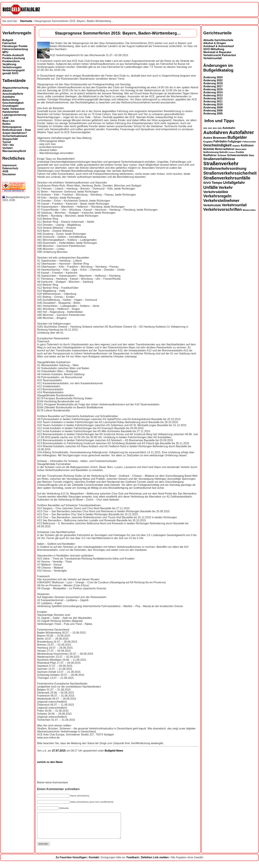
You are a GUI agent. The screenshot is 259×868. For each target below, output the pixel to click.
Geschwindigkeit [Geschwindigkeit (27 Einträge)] (217, 145)
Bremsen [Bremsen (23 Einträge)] (220, 138)
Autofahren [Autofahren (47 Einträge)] (216, 132)
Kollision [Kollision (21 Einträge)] (247, 145)
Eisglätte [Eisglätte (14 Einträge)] (208, 142)
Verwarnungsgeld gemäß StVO (13, 72)
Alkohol (7, 91)
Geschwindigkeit (13, 103)
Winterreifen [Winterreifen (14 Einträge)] (249, 210)
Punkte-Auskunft (13, 55)
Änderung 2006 (213, 111)
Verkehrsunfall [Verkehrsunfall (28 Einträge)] (234, 205)
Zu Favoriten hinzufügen (71, 862)
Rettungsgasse (12, 127)
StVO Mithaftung (214, 49)
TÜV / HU (8, 145)
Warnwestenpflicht (14, 151)
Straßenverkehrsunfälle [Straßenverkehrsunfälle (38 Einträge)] (227, 178)
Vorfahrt (7, 148)
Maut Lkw (8, 121)
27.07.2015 (59, 751)
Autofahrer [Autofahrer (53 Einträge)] (241, 132)
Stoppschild (10, 139)
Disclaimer (9, 174)
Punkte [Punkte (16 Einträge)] (240, 152)
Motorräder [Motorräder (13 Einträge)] (241, 149)
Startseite (26, 21)
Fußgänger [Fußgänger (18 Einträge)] (235, 141)
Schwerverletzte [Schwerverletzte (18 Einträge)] (238, 155)
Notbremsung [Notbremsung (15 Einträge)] (211, 152)
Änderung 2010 (213, 104)
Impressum (9, 165)
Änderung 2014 (213, 92)
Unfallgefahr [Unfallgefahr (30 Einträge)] (234, 183)
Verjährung (9, 64)
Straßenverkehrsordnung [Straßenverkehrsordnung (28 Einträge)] (225, 168)
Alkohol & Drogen (215, 43)
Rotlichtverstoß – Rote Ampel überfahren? (17, 131)
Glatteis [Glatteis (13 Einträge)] (236, 146)
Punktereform (11, 61)
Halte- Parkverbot (13, 109)
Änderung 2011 (213, 101)
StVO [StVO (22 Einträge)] (207, 183)
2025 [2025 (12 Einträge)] (220, 128)
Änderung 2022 (213, 80)
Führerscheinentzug (15, 49)
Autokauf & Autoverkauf (219, 46)
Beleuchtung (10, 100)
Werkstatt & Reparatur (217, 52)
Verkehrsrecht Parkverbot (220, 55)
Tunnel (7, 142)
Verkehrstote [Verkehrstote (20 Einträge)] (212, 205)
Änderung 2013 (213, 95)
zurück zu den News (50, 762)
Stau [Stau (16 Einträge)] (251, 155)
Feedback (133, 862)
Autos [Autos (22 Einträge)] (208, 138)
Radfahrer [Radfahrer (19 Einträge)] (210, 155)
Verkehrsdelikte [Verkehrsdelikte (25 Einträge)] (216, 192)
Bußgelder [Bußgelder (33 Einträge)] (237, 137)
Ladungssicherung (14, 115)
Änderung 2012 (213, 98)
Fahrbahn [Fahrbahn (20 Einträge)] (220, 141)
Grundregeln (10, 106)
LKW (5, 118)
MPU (5, 52)
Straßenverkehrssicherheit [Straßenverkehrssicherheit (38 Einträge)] (230, 173)
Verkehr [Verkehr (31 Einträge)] (226, 188)
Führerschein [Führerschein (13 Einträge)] (249, 142)
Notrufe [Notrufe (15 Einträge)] (224, 152)
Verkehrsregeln (12, 67)
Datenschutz (10, 168)
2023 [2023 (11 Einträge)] (210, 128)
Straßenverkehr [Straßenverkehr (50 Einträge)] (221, 164)
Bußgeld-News (114, 751)
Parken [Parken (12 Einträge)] (232, 152)
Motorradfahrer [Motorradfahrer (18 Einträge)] (225, 149)
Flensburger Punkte (15, 46)
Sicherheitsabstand (15, 136)
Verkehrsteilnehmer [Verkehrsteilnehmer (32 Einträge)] (221, 201)
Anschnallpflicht (13, 94)
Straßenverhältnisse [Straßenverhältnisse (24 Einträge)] (219, 159)
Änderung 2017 (213, 86)
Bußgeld (8, 40)
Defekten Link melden (155, 862)
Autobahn (9, 97)
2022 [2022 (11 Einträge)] (205, 128)
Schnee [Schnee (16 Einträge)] (222, 155)
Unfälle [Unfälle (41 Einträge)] (211, 187)
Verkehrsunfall (213, 58)
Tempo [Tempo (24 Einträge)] (217, 183)
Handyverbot (11, 112)
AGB (5, 171)
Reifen (6, 124)
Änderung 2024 (213, 77)
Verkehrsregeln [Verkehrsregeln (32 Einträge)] (217, 196)
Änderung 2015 (213, 89)
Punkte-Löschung (14, 58)
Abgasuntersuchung (15, 88)
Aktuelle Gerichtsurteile (218, 40)
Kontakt (94, 862)
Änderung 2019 (213, 83)
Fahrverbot (9, 43)
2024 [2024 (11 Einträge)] (215, 128)
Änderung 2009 (213, 107)
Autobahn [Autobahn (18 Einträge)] (229, 128)
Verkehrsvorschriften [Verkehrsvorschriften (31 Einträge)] (223, 209)
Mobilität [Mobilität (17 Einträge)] (209, 149)
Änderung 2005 (213, 114)
